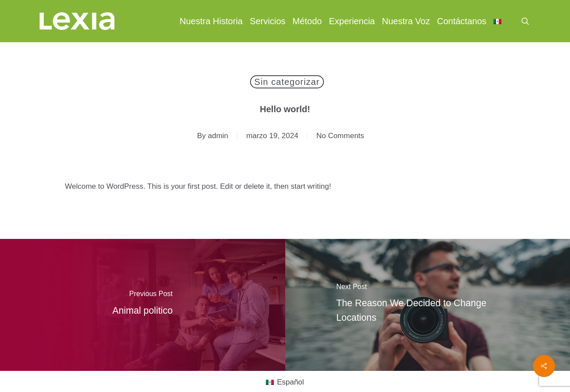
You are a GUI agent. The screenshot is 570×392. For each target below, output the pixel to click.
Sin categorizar (287, 82)
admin (218, 136)
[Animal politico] (143, 305)
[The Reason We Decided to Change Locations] (428, 305)
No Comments (340, 136)
